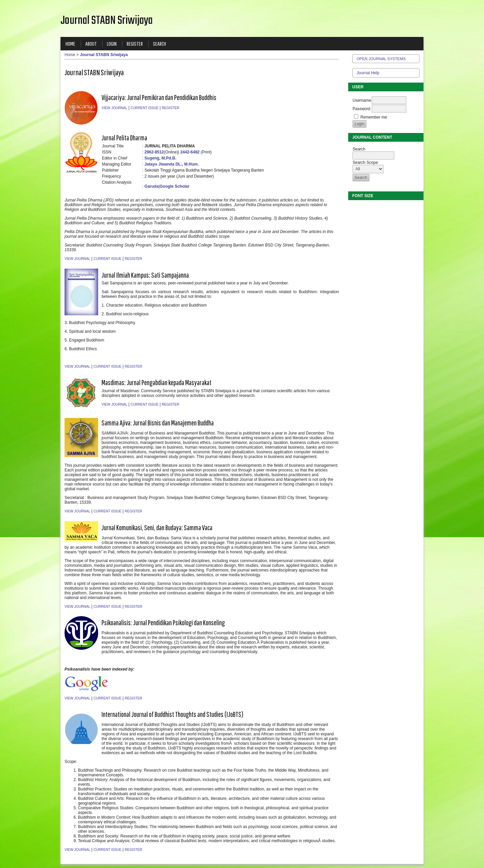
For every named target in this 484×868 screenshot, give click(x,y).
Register (135, 43)
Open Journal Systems (381, 59)
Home (70, 43)
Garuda (152, 186)
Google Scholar (175, 186)
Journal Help (368, 73)
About (91, 43)
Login (112, 43)
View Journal (114, 108)
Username (362, 100)
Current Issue (144, 108)
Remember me (374, 117)
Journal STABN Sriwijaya (104, 55)
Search (159, 43)
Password (361, 109)
